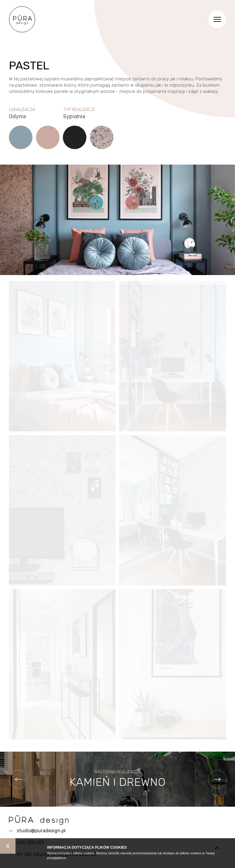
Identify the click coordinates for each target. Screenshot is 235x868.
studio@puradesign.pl (41, 831)
